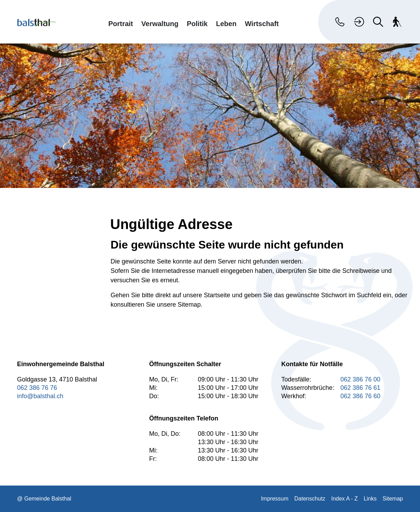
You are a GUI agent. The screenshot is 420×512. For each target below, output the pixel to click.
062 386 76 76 (37, 388)
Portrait (120, 23)
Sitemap (393, 499)
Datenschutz (310, 499)
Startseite (217, 295)
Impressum (274, 499)
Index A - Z (344, 499)
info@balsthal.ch (40, 396)
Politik (197, 23)
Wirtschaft (262, 23)
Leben (226, 23)
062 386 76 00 (360, 379)
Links (370, 499)
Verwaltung (160, 23)
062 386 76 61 (360, 388)
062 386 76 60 (360, 396)
